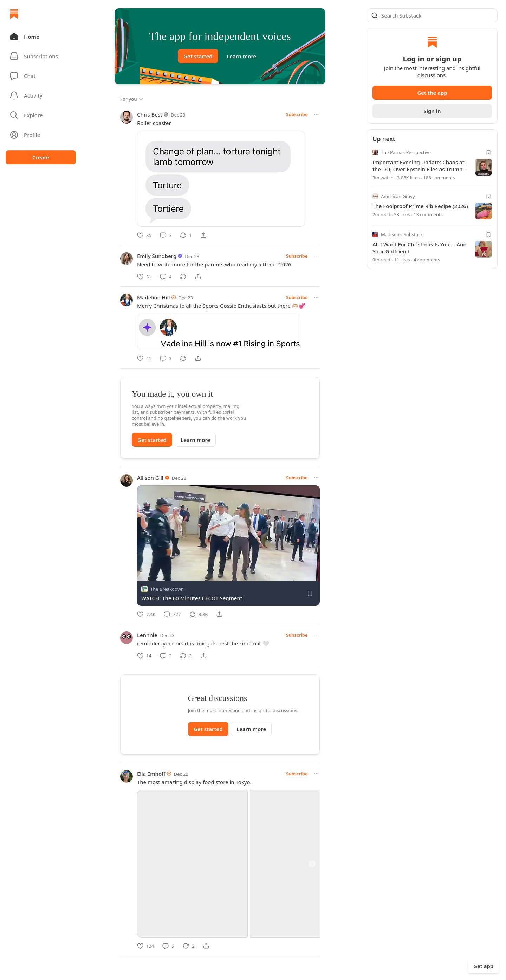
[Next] (312, 881)
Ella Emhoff (151, 790)
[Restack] (186, 235)
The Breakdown (167, 589)
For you (132, 99)
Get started (198, 56)
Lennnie (147, 635)
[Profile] (41, 135)
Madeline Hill (154, 297)
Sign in (432, 111)
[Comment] (166, 235)
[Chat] (41, 76)
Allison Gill (150, 478)
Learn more (241, 56)
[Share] (203, 235)
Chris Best (150, 114)
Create (41, 157)
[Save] (310, 594)
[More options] (316, 114)
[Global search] (432, 15)
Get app (483, 966)
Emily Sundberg (157, 256)
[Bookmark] (488, 152)
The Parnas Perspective (406, 152)
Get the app (432, 93)
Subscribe (297, 114)
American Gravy (398, 196)
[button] (41, 37)
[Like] (144, 235)
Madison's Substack (402, 234)
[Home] (14, 14)
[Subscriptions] (41, 56)
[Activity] (41, 95)
